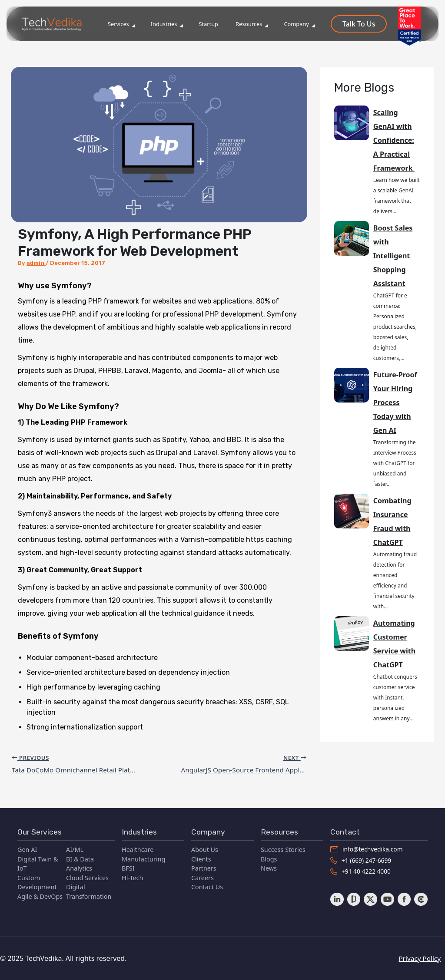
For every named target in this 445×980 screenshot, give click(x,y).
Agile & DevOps (40, 895)
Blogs (269, 857)
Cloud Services (87, 876)
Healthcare (138, 848)
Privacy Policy (423, 958)
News (269, 867)
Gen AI (27, 848)
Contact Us (207, 886)
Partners (204, 867)
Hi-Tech (132, 876)
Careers (203, 876)
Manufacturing (143, 857)
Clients (201, 857)
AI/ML (75, 848)
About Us (205, 848)
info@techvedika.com (368, 848)
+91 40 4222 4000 (362, 871)
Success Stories (283, 848)
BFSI (128, 867)
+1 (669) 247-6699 (362, 860)
